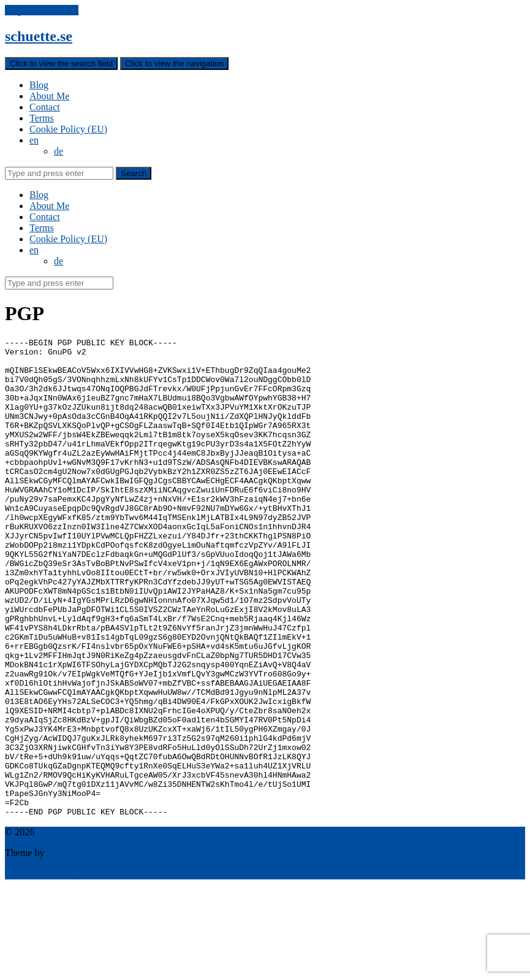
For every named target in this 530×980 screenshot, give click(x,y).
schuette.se (39, 36)
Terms (42, 118)
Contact (45, 107)
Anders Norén (74, 948)
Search (134, 173)
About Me (49, 96)
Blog (39, 85)
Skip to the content (42, 10)
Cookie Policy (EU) (68, 129)
